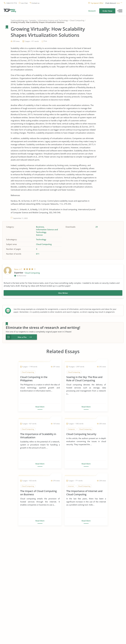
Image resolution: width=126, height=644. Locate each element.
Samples (33, 20)
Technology (41, 239)
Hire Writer (63, 293)
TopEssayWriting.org (19, 20)
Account (92, 11)
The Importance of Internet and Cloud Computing (84, 493)
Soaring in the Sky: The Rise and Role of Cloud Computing (84, 379)
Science (39, 235)
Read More (40, 407)
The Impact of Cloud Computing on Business (38, 493)
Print (45, 41)
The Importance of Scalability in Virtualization (38, 436)
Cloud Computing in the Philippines (34, 379)
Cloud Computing (77, 20)
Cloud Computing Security (81, 434)
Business (40, 227)
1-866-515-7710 (11, 3)
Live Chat (24, 3)
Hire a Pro (22, 337)
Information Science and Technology (53, 20)
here (118, 3)
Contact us (35, 3)
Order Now (107, 11)
